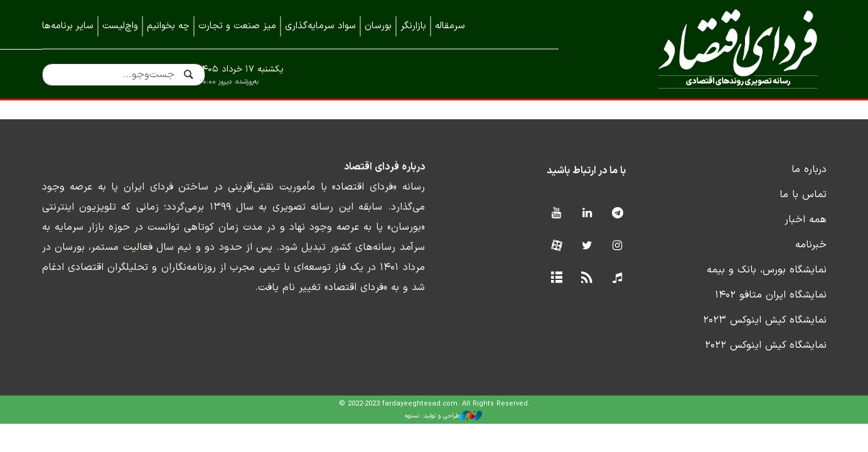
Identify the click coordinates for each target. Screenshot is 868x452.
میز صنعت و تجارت (237, 26)
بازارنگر (413, 26)
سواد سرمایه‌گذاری (320, 26)
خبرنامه (811, 245)
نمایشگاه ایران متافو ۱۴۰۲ (771, 295)
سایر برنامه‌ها (68, 26)
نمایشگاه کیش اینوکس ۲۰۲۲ (766, 345)
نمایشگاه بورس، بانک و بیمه (767, 270)
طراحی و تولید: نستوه (443, 416)
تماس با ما (803, 195)
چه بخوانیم (168, 26)
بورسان (378, 26)
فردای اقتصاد (710, 49)
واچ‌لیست (120, 26)
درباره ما (809, 169)
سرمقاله (450, 26)
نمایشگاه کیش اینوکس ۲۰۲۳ (765, 320)
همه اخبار (806, 220)
